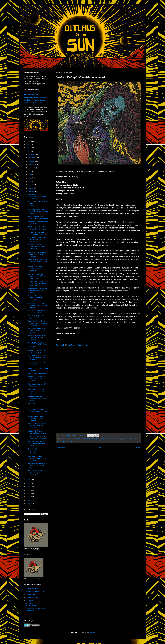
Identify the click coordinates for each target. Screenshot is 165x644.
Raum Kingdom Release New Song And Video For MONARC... (38, 323)
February (32, 188)
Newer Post (61, 448)
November (33, 158)
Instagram (83, 345)
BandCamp (71, 345)
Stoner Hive (30, 603)
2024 (29, 148)
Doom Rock (104, 439)
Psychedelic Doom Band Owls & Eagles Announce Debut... (38, 211)
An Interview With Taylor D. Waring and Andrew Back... (38, 466)
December (32, 154)
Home (99, 448)
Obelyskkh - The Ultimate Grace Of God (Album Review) (37, 254)
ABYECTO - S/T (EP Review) (38, 374)
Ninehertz (30, 600)
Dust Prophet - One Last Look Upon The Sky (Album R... (37, 391)
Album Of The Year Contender (71, 439)
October (32, 161)
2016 (29, 500)
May (30, 178)
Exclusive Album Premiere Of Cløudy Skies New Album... (37, 330)
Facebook (60, 345)
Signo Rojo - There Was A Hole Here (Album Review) (37, 338)
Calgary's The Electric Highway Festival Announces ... (36, 269)
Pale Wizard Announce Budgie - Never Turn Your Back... (38, 411)
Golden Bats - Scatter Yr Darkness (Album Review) (37, 418)
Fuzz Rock (111, 439)
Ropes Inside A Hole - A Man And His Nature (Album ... (37, 379)
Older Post (137, 448)
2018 (29, 494)
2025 (29, 145)
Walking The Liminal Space (36, 592)
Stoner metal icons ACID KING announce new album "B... (37, 358)
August (31, 168)
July (30, 171)
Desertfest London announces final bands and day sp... (37, 197)
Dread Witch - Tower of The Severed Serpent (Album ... (38, 262)
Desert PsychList (32, 589)
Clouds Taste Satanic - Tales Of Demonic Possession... (38, 204)
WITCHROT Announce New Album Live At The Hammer (38, 426)
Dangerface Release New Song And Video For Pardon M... (37, 240)
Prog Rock (117, 439)
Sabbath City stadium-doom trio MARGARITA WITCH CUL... (37, 283)
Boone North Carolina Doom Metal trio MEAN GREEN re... (37, 305)
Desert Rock (96, 439)
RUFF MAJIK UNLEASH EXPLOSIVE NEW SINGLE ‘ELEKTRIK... (37, 247)
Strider (72, 441)
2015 (29, 504)
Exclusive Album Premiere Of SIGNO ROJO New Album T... (37, 298)
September (33, 165)
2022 (29, 480)
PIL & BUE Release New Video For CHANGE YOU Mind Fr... (38, 345)
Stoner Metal (65, 441)
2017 (29, 497)
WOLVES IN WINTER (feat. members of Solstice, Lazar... (37, 444)
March (31, 185)
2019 (29, 490)
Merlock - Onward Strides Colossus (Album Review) (37, 473)
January (32, 192)
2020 (29, 487)
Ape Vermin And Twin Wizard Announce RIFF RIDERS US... (37, 458)
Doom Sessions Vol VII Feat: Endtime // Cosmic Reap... (38, 399)
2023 (29, 151)
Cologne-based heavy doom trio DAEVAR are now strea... (37, 276)
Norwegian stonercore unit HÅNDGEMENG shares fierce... (38, 291)
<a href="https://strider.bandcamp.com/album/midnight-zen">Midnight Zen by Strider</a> (78, 389)
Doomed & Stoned (33, 597)
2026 (29, 141)
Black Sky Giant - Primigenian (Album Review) (36, 451)
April (30, 182)
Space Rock (132, 439)
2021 (29, 483)
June (30, 175)
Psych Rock (124, 439)
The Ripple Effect (32, 606)
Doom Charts (31, 594)
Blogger (92, 632)
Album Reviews (87, 439)
